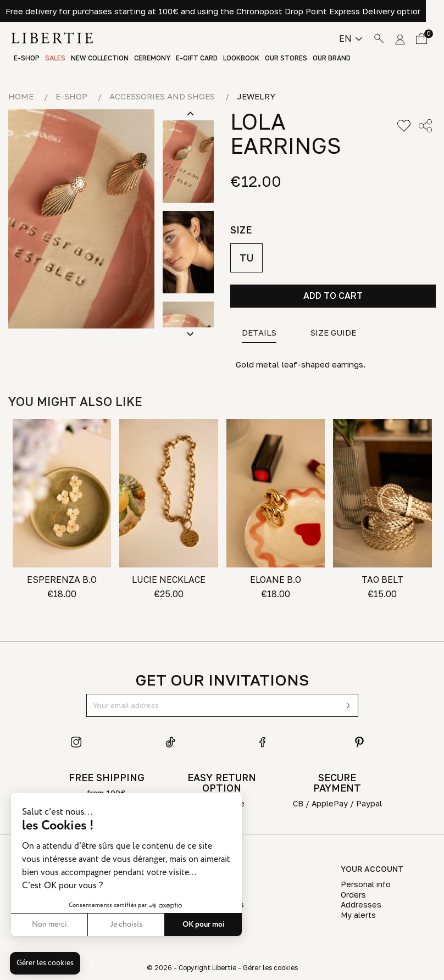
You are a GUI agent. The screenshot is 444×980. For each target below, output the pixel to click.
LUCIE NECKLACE (169, 580)
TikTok (171, 742)
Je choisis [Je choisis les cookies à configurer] (126, 925)
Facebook (265, 742)
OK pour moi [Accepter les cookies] (204, 925)
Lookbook (241, 58)
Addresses (361, 904)
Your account (372, 869)
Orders (353, 895)
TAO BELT (382, 580)
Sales (55, 58)
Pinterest (359, 742)
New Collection (100, 58)
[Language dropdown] (351, 38)
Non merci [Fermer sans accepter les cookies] (49, 925)
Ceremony (152, 58)
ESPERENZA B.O (62, 580)
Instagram (76, 742)
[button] (45, 964)
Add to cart (333, 296)
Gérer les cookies (270, 968)
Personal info (366, 884)
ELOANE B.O (276, 580)
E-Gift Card (197, 58)
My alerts (358, 915)
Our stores (286, 58)
